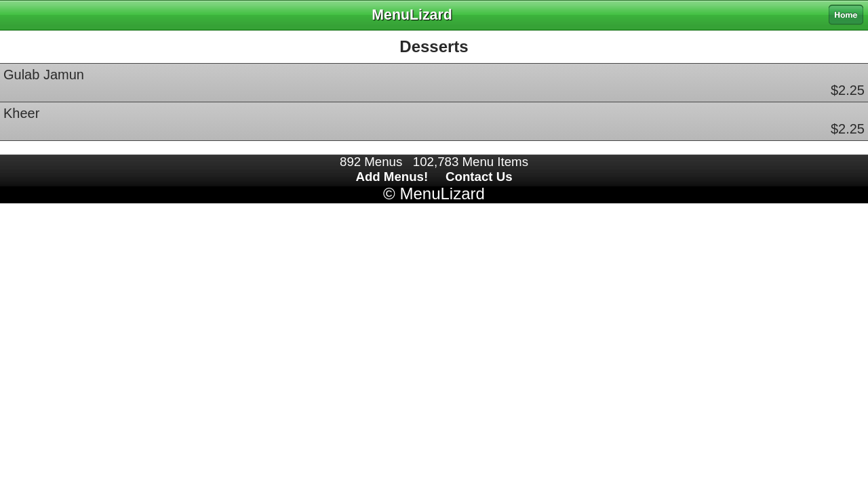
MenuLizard (442, 194)
